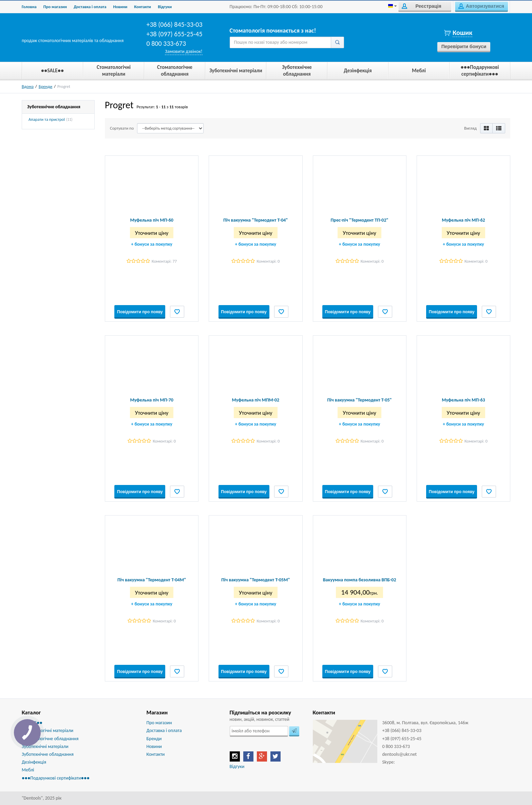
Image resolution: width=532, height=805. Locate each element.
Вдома (28, 86)
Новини (120, 7)
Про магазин (55, 7)
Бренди (45, 86)
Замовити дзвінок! (184, 51)
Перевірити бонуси (464, 46)
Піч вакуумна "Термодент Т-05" (360, 400)
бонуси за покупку (152, 244)
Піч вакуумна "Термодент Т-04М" (152, 580)
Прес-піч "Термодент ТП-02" (360, 220)
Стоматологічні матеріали (47, 731)
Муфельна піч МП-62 (463, 220)
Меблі (28, 770)
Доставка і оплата (90, 7)
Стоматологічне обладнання (50, 739)
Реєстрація (422, 6)
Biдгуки (165, 7)
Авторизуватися (481, 6)
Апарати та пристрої (47, 119)
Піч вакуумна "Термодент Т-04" (255, 220)
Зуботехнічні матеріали (45, 746)
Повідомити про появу (140, 312)
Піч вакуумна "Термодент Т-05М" (255, 580)
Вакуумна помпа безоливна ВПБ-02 (360, 580)
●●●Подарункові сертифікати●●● (56, 778)
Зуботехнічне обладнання (48, 754)
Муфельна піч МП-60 (151, 220)
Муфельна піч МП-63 (463, 400)
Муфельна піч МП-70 (151, 400)
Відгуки (237, 766)
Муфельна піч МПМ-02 (256, 400)
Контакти (142, 7)
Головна (29, 7)
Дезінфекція (34, 762)
